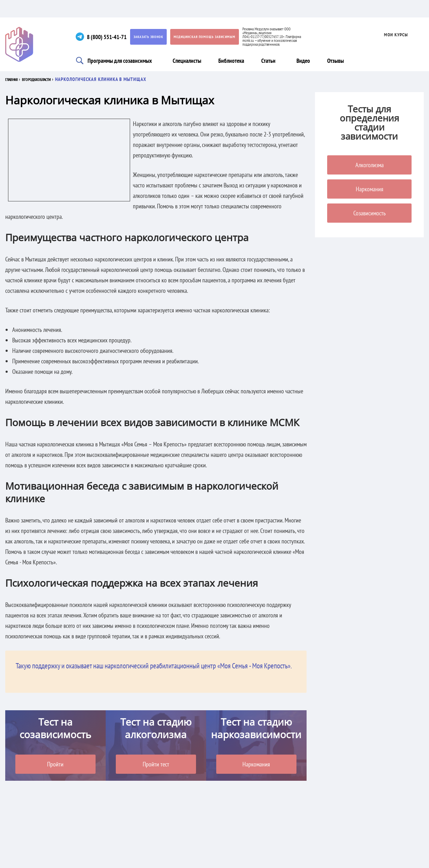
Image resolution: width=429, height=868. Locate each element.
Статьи (265, 60)
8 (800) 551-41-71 (106, 37)
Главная (15, 79)
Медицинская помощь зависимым (206, 37)
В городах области (51, 79)
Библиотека (228, 60)
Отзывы (333, 60)
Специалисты (184, 60)
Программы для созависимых (115, 60)
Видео (301, 60)
